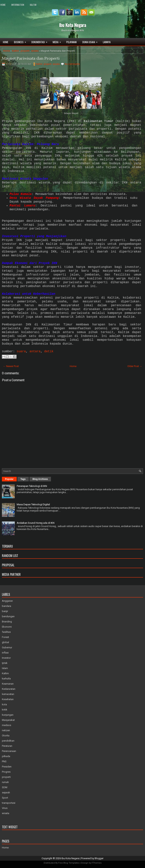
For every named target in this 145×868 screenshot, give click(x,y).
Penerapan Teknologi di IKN (32, 486)
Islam (5, 668)
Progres (6, 772)
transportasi (9, 803)
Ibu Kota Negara (72, 25)
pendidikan (8, 741)
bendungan (8, 616)
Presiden (7, 767)
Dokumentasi (41, 41)
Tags (23, 479)
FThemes (97, 863)
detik (49, 351)
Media (58, 41)
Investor (6, 658)
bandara (7, 606)
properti (25, 51)
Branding (7, 622)
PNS (4, 761)
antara (35, 351)
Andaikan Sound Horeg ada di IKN (36, 523)
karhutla (6, 679)
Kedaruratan (9, 689)
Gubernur (7, 647)
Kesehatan (8, 699)
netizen (6, 730)
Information (18, 5)
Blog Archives (40, 479)
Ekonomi (7, 627)
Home (3, 5)
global (5, 642)
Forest (5, 637)
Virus (5, 808)
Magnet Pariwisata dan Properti (31, 59)
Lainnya (107, 42)
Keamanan (8, 684)
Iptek (5, 663)
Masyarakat (8, 720)
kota (4, 704)
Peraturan (7, 746)
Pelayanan (71, 42)
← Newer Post (11, 366)
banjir (5, 611)
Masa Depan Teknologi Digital (33, 505)
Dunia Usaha (91, 41)
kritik (5, 710)
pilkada (6, 756)
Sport (5, 798)
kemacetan (8, 694)
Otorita (6, 736)
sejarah (6, 793)
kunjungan (8, 715)
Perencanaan (9, 751)
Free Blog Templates (69, 863)
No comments (72, 64)
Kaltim (33, 5)
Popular (9, 479)
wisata (35, 51)
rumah (5, 782)
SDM (5, 787)
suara (21, 351)
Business (21, 41)
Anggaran (7, 601)
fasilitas (6, 632)
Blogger (99, 858)
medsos (7, 725)
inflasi (5, 653)
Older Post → (135, 366)
